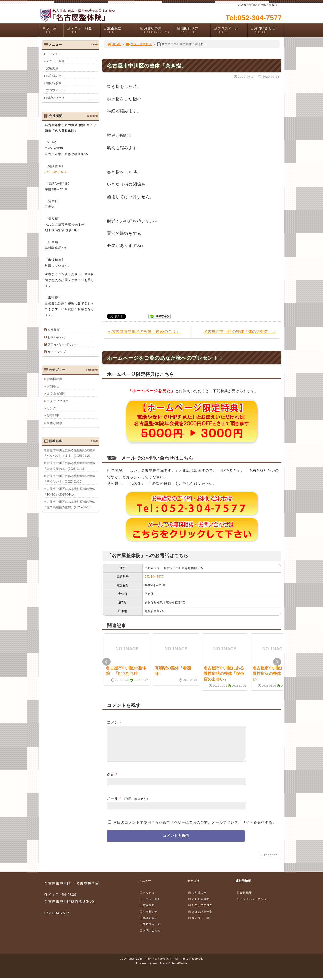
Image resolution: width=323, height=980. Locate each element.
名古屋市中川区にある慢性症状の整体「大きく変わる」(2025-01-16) (69, 466)
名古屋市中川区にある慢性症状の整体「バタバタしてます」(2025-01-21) (69, 453)
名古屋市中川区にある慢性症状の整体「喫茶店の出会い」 (224, 674)
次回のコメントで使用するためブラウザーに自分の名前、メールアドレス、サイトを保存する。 (195, 828)
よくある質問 (56, 393)
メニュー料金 (83, 30)
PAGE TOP (269, 861)
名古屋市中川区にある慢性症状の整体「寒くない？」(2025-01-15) (69, 479)
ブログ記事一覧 (200, 918)
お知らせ (53, 386)
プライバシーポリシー (63, 344)
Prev (106, 662)
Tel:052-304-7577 (254, 18)
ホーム (53, 30)
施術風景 (120, 30)
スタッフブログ (139, 44)
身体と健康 (55, 423)
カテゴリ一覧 (199, 924)
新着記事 (53, 415)
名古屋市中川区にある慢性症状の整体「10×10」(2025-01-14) (69, 492)
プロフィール (230, 30)
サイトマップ (57, 352)
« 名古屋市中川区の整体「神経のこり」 (144, 331)
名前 (111, 781)
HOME (114, 44)
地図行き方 (194, 30)
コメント (115, 722)
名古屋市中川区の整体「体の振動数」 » (240, 331)
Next (277, 662)
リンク (51, 408)
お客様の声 (157, 30)
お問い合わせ (267, 30)
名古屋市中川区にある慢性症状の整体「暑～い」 (273, 674)
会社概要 (54, 330)
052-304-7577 (154, 577)
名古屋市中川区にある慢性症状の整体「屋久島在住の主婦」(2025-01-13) (69, 504)
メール (113, 804)
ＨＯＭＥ (52, 54)
